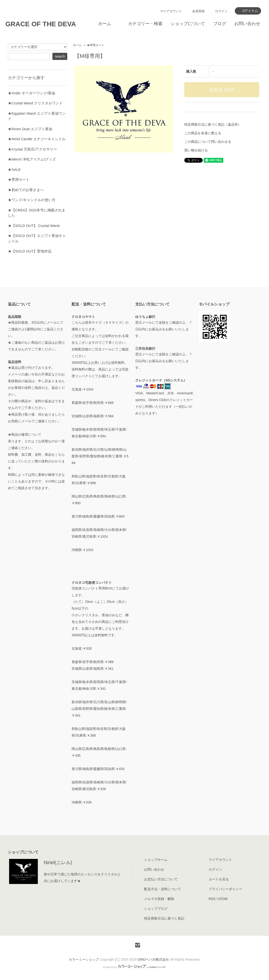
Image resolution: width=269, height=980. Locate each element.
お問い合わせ (247, 24)
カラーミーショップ (84, 959)
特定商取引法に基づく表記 (164, 918)
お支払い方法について (161, 879)
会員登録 (198, 11)
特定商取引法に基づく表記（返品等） (213, 124)
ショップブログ (156, 909)
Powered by (134, 967)
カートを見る (219, 879)
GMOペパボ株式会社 (153, 959)
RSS (212, 899)
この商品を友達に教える (203, 133)
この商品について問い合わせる (208, 142)
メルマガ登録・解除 (159, 899)
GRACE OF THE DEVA (41, 24)
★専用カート (95, 45)
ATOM (223, 899)
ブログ (220, 24)
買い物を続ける (196, 150)
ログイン (221, 11)
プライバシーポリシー (225, 889)
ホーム (105, 24)
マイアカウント (171, 11)
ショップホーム (156, 860)
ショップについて (188, 24)
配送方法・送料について (163, 889)
